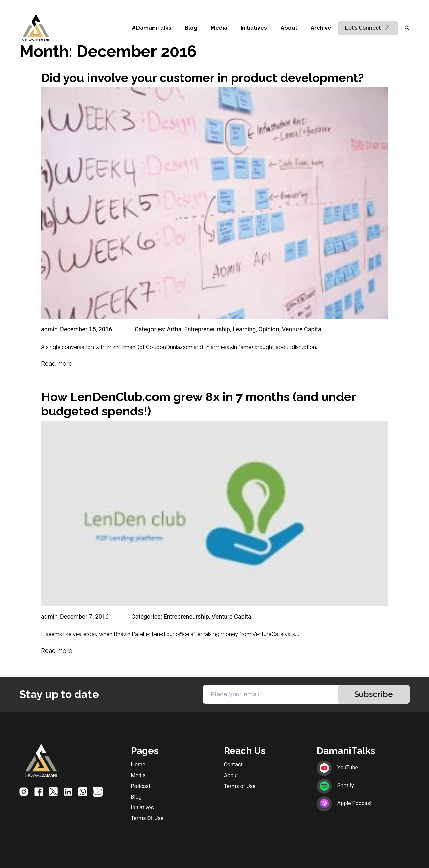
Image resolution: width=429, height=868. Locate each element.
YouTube (337, 768)
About (289, 28)
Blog (191, 28)
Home (138, 765)
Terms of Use (240, 786)
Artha (174, 329)
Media (219, 28)
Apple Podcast (344, 803)
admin (49, 329)
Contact (233, 765)
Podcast (141, 786)
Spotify (335, 785)
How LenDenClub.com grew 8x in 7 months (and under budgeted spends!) (198, 404)
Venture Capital (302, 329)
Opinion (269, 329)
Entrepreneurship (207, 329)
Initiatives (254, 28)
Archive (321, 28)
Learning (244, 329)
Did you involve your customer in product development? (202, 78)
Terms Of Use (147, 818)
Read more (57, 363)
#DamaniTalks (151, 28)
